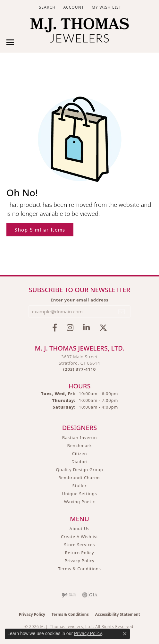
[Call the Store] (79, 369)
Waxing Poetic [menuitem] (80, 502)
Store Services (79, 545)
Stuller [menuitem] (80, 486)
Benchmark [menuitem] (79, 445)
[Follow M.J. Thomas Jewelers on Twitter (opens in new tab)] (103, 328)
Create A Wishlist (79, 537)
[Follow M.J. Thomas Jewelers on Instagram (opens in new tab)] (70, 328)
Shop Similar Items (40, 229)
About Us (79, 529)
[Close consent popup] (125, 634)
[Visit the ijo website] (69, 595)
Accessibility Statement (118, 614)
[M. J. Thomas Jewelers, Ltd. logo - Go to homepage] (79, 32)
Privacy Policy (79, 561)
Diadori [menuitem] (79, 462)
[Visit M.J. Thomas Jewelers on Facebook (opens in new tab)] (55, 328)
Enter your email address (80, 300)
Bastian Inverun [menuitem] (80, 437)
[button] (46, 7)
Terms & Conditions (79, 569)
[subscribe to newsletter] (122, 311)
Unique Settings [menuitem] (79, 494)
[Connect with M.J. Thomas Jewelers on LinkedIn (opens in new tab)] (86, 328)
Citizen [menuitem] (80, 453)
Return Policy (80, 553)
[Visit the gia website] (90, 595)
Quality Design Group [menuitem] (79, 470)
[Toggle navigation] (10, 42)
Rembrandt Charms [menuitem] (79, 478)
